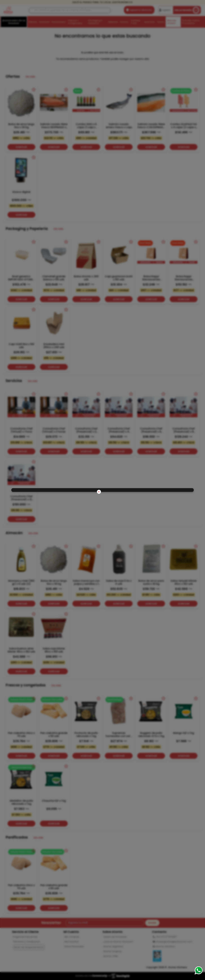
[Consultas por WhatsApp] (198, 970)
